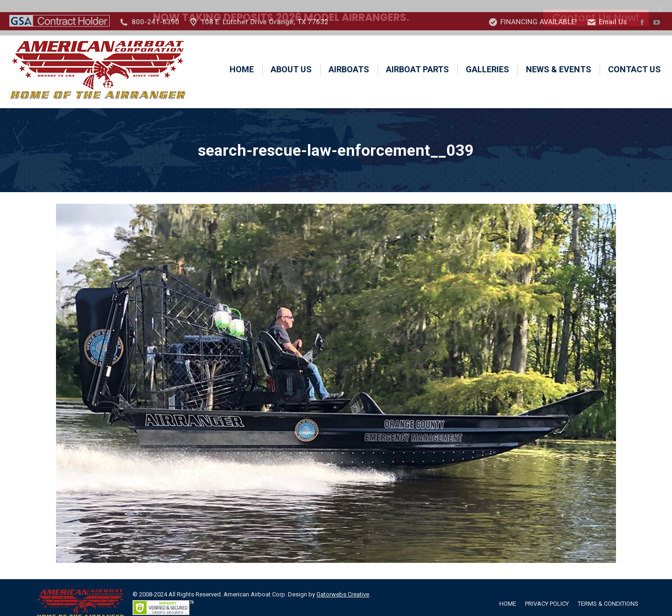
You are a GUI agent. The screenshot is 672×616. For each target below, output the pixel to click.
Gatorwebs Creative (343, 582)
